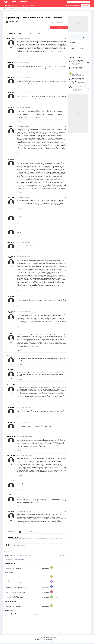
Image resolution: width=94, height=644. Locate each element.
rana (6, 614)
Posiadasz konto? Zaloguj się (73, 6)
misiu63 (10, 568)
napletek (46, 614)
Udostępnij (51, 22)
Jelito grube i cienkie (22, 587)
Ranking (29, 9)
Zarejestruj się (85, 6)
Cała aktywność (16, 6)
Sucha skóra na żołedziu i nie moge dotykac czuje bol (17, 567)
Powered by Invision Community (47, 642)
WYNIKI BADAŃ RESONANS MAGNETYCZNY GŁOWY (17, 591)
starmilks (55, 581)
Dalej (31, 33)
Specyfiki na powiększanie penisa (13, 581)
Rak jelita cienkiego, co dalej (11, 586)
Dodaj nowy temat (44, 28)
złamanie (41, 614)
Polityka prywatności (48, 637)
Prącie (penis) (18, 568)
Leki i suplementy (62, 2)
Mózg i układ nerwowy (21, 592)
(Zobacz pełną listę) (62, 555)
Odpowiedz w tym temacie (59, 28)
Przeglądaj (8, 6)
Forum (6, 9)
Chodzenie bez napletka (77, 67)
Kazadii (10, 597)
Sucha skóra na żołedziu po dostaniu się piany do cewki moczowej (78, 80)
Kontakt (55, 637)
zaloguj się (47, 539)
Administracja (12, 9)
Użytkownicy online (21, 9)
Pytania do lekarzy (44, 2)
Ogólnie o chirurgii (20, 597)
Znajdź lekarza (53, 2)
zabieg (31, 614)
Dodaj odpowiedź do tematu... (19, 545)
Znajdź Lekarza (24, 6)
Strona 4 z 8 (39, 33)
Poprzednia (10, 33)
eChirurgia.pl (23, 2)
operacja (27, 614)
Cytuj (21, 57)
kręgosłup (36, 614)
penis (14, 614)
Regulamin (40, 637)
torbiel (9, 614)
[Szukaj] (74, 2)
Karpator (10, 582)
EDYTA (9, 592)
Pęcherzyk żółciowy (22, 23)
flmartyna (10, 587)
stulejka (18, 614)
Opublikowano (24, 38)
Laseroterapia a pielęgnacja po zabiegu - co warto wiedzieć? (18, 596)
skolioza (22, 614)
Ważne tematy (33, 6)
